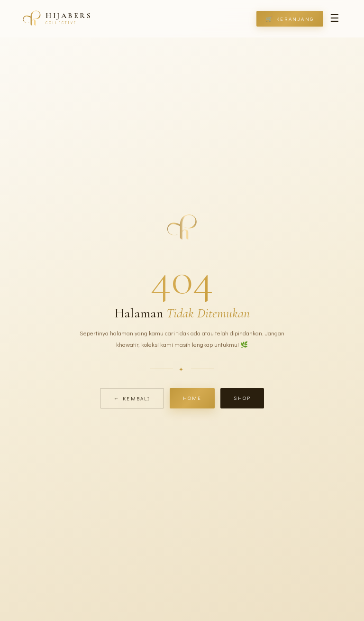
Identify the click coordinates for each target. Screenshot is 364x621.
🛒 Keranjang (290, 19)
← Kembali (132, 398)
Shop (242, 398)
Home (192, 398)
